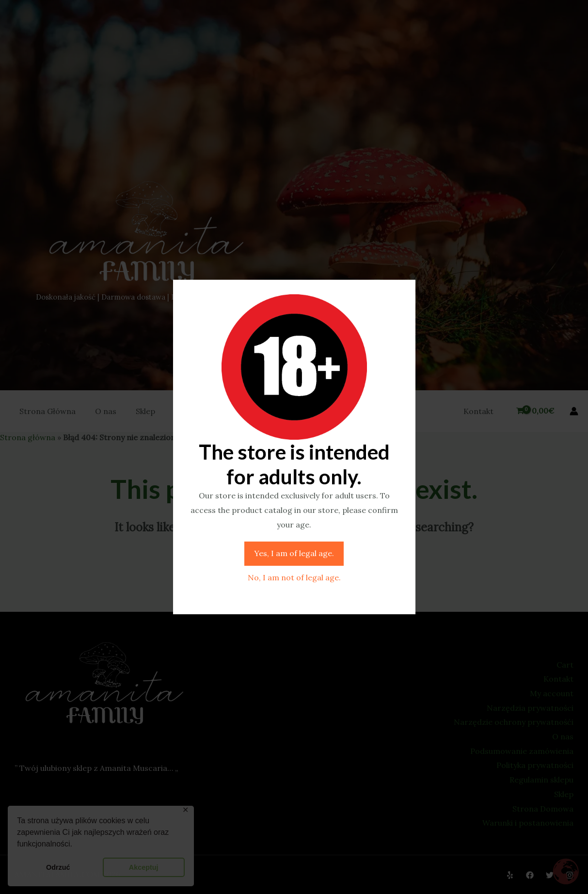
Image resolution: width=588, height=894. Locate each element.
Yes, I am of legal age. (294, 553)
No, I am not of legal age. (294, 577)
